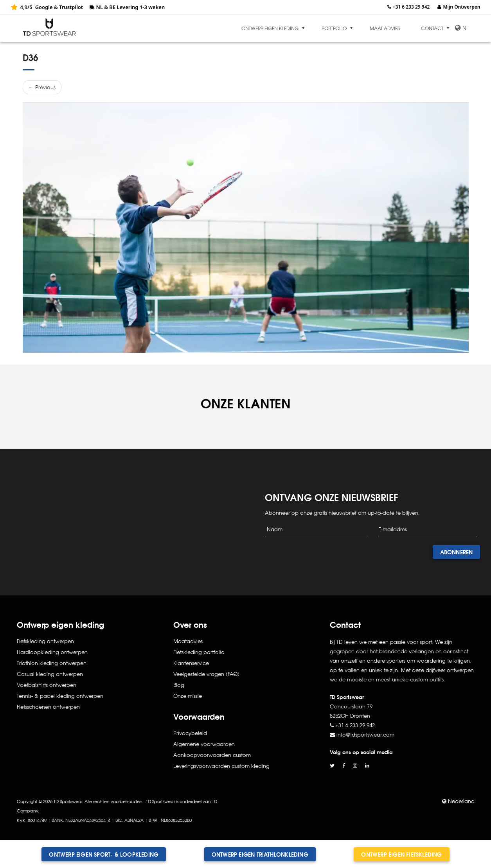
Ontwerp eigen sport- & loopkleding (104, 854)
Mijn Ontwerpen (461, 7)
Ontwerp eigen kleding (270, 28)
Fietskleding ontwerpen (45, 641)
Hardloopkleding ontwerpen (52, 652)
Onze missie (188, 696)
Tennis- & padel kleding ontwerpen (60, 696)
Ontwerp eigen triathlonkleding (260, 854)
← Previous (42, 87)
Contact (432, 28)
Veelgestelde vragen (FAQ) (206, 674)
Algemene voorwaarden (204, 744)
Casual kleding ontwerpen (50, 674)
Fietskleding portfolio (199, 652)
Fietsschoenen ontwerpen (48, 707)
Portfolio (334, 28)
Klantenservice (191, 663)
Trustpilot (71, 7)
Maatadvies (188, 641)
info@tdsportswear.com (365, 734)
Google (44, 7)
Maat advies (385, 28)
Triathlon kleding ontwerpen (52, 663)
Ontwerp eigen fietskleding (401, 854)
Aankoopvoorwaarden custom (212, 755)
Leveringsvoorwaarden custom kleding (221, 766)
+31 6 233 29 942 (411, 7)
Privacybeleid (190, 733)
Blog (179, 685)
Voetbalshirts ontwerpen (47, 685)
